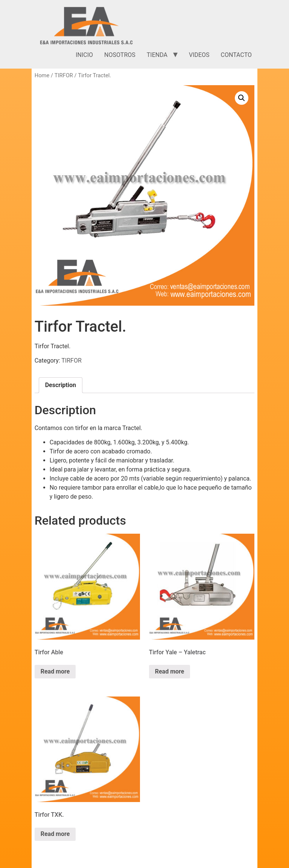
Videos (199, 55)
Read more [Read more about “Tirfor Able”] (55, 671)
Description (61, 385)
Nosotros (120, 55)
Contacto (236, 55)
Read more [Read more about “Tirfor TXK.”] (55, 834)
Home (42, 75)
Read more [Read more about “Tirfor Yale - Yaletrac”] (170, 671)
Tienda (157, 55)
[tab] (61, 385)
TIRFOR (64, 75)
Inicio (84, 55)
